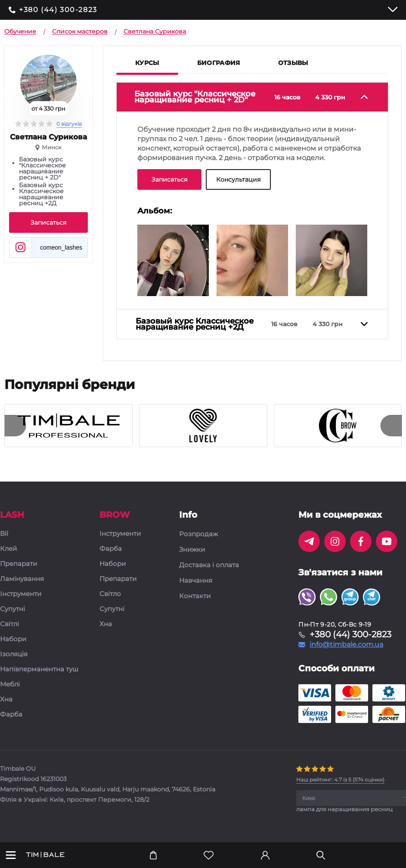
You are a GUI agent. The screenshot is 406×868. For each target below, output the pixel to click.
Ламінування (22, 585)
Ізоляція (14, 661)
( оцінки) (340, 786)
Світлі (9, 631)
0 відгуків (69, 124)
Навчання (196, 587)
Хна (6, 706)
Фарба (11, 721)
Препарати (19, 570)
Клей (8, 555)
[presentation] (15, 432)
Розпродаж (198, 541)
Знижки (192, 556)
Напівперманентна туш (39, 676)
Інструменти (21, 601)
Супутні (12, 616)
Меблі (10, 691)
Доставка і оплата (209, 571)
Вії (4, 540)
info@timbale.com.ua (346, 651)
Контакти (195, 602)
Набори (13, 646)
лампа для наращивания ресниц (344, 815)
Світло (110, 601)
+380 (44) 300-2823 (58, 10)
